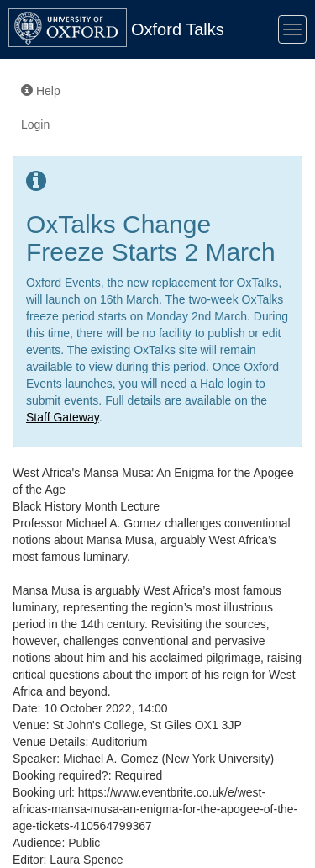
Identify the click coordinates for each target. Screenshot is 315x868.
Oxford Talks (178, 29)
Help (41, 91)
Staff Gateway (63, 417)
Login (35, 124)
